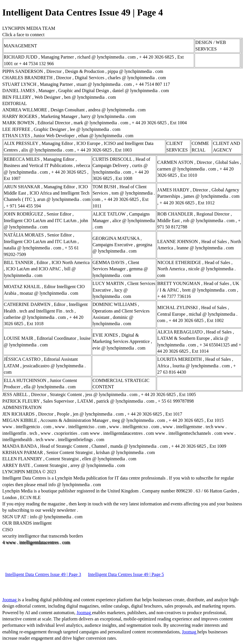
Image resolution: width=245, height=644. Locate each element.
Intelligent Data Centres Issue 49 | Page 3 (43, 574)
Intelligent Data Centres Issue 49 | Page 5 (126, 574)
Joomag (10, 600)
